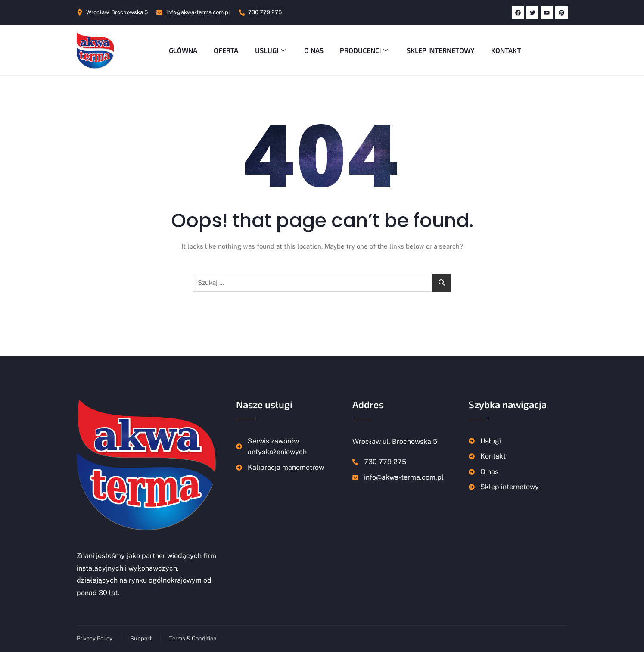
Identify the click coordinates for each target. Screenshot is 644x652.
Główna (181, 50)
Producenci (366, 50)
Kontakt (509, 50)
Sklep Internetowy (442, 50)
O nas (314, 50)
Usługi (271, 50)
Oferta (225, 50)
